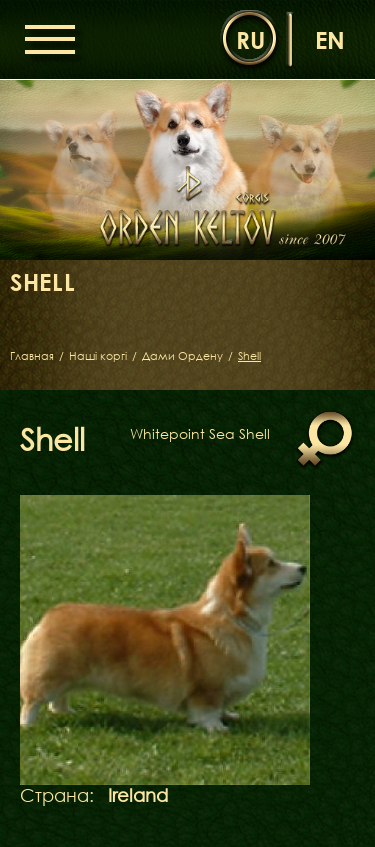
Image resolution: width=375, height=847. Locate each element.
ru (250, 39)
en (330, 39)
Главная (32, 355)
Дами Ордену (182, 355)
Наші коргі (98, 355)
